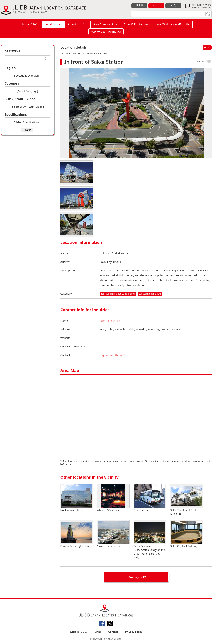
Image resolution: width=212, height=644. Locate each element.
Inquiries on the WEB (113, 355)
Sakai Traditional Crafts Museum (187, 500)
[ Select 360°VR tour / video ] (27, 107)
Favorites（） (77, 24)
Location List (53, 24)
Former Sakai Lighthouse (77, 534)
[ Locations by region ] (27, 76)
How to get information (106, 31)
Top (62, 54)
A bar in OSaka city (113, 498)
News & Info (30, 24)
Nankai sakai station (77, 498)
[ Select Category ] (27, 91)
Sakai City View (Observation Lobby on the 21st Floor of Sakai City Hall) (150, 540)
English (156, 6)
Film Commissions (106, 24)
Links (98, 632)
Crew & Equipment (136, 24)
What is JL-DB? (79, 632)
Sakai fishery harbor (113, 534)
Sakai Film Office (110, 321)
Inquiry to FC (138, 577)
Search (27, 130)
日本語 (139, 6)
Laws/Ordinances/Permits (172, 24)
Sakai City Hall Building (187, 534)
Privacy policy (134, 632)
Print (207, 47)
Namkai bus (150, 498)
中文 (173, 6)
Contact (113, 632)
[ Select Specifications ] (27, 122)
